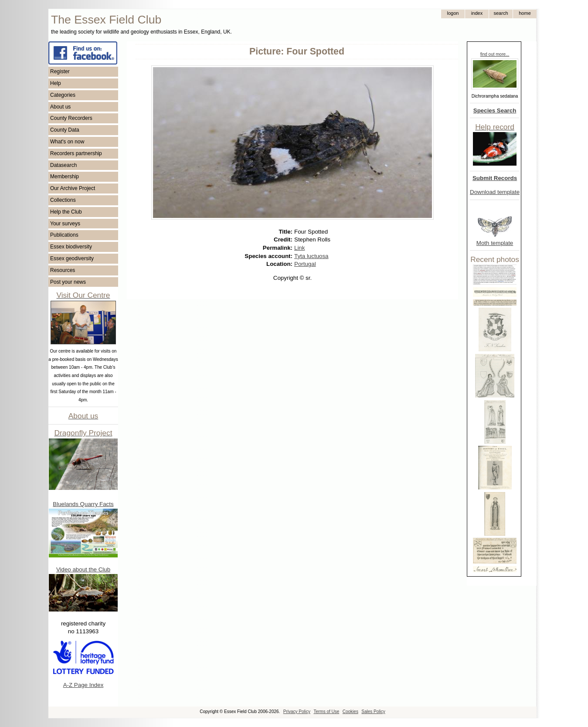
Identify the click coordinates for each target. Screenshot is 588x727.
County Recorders (71, 118)
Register (60, 71)
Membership (65, 177)
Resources (63, 270)
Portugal (305, 264)
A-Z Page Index (83, 685)
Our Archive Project (73, 188)
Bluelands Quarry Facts (83, 504)
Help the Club (66, 212)
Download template (495, 192)
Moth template (495, 243)
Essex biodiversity (71, 247)
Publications (64, 235)
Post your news (68, 282)
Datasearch (63, 165)
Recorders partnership (76, 153)
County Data (65, 130)
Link (299, 248)
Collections (63, 200)
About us (60, 107)
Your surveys (65, 224)
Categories (63, 95)
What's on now (67, 142)
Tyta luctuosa (311, 256)
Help (56, 83)
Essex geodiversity (72, 258)
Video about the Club (83, 569)
